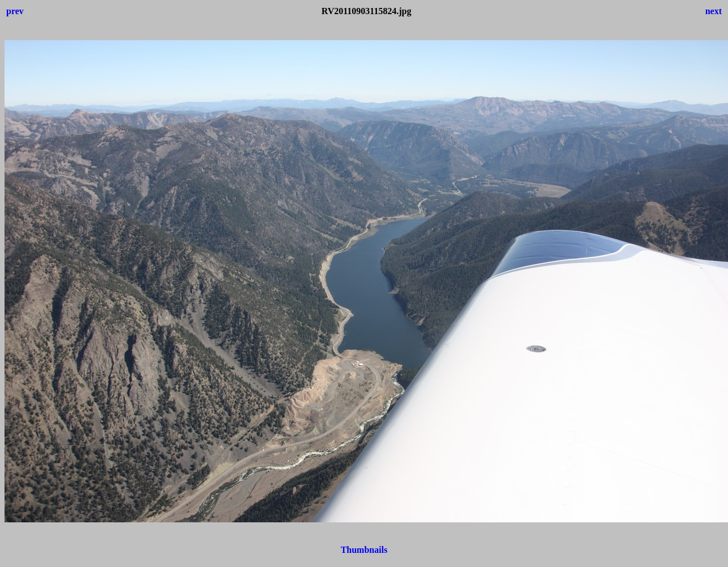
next (714, 11)
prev (15, 11)
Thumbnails (364, 550)
